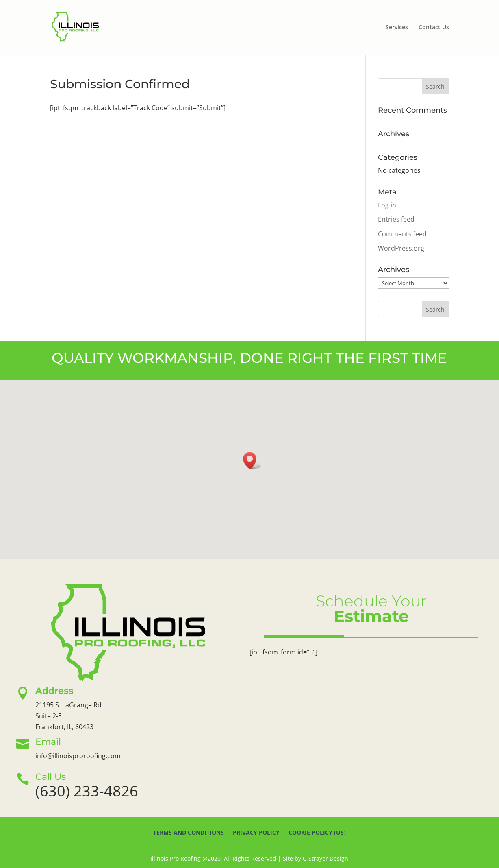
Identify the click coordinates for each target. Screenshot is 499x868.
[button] (252, 461)
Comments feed (402, 234)
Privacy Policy (256, 833)
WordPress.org (401, 248)
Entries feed (396, 219)
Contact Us (434, 28)
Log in (387, 205)
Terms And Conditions (189, 833)
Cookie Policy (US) (317, 833)
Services (397, 28)
